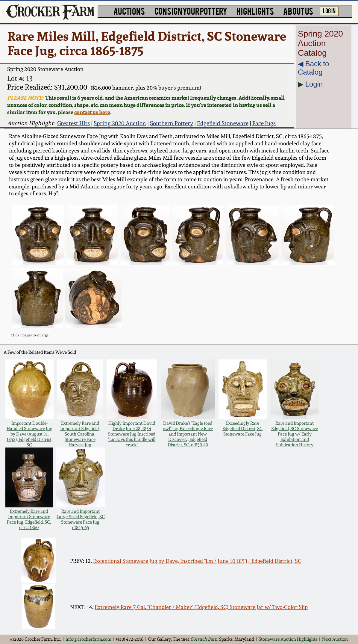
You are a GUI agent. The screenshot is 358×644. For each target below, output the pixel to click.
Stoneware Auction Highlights (288, 639)
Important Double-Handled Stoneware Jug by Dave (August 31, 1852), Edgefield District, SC (29, 434)
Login (314, 84)
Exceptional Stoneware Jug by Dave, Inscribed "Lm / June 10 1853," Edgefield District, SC (197, 561)
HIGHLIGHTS (255, 11)
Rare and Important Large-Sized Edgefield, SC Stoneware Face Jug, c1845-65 (81, 519)
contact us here (92, 112)
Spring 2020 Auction (120, 123)
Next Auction (335, 639)
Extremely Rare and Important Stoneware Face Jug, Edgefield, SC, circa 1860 (29, 519)
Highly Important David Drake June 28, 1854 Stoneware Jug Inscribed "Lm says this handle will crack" (132, 434)
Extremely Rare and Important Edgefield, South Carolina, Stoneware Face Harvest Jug (80, 434)
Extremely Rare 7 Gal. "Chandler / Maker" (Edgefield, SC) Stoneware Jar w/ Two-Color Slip (201, 607)
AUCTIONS (129, 11)
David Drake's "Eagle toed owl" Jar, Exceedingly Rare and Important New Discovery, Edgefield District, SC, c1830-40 (188, 434)
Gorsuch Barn (204, 639)
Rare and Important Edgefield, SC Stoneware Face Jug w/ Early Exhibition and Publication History (295, 434)
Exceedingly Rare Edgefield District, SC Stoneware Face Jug (242, 429)
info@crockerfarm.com (88, 639)
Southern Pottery (172, 123)
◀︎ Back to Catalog (313, 68)
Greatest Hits (73, 123)
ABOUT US (298, 11)
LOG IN (329, 10)
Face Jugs (264, 123)
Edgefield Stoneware (223, 123)
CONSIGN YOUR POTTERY (191, 11)
